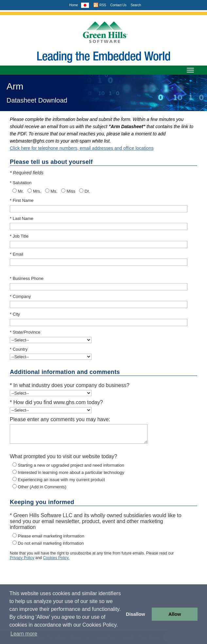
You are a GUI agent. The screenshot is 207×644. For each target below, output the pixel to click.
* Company (20, 296)
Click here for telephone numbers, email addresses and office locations (82, 148)
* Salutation (21, 183)
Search (136, 5)
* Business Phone (27, 278)
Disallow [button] (135, 614)
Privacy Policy (22, 558)
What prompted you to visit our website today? (63, 456)
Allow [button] (175, 614)
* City (15, 314)
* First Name (22, 200)
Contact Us (118, 5)
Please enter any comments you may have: (60, 419)
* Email (17, 254)
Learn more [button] (24, 634)
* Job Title (19, 236)
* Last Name (22, 218)
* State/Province (25, 332)
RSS (100, 5)
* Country (19, 349)
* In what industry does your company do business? (70, 385)
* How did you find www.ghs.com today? (56, 402)
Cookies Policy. (56, 558)
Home (74, 5)
